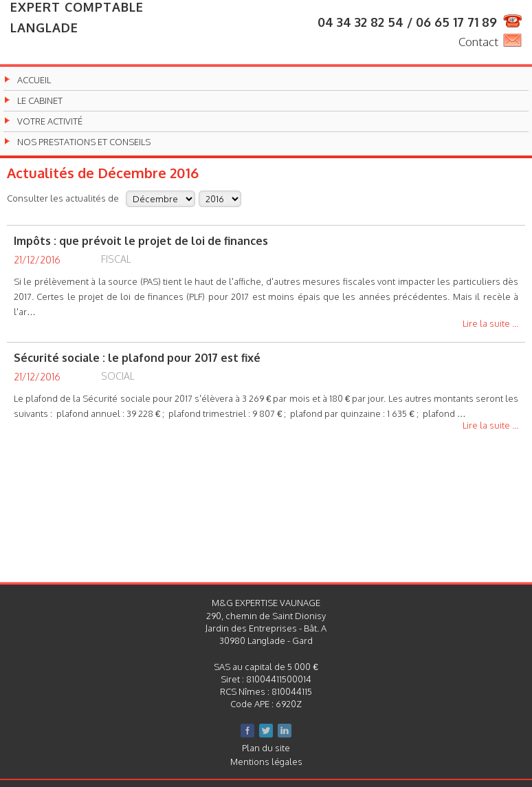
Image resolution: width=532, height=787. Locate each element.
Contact (478, 42)
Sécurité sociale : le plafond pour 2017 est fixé (137, 358)
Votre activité (50, 121)
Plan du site (266, 748)
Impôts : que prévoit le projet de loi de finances (141, 241)
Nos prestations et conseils (84, 142)
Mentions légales (266, 762)
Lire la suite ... (490, 324)
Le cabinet (40, 101)
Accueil (34, 80)
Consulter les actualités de (63, 198)
